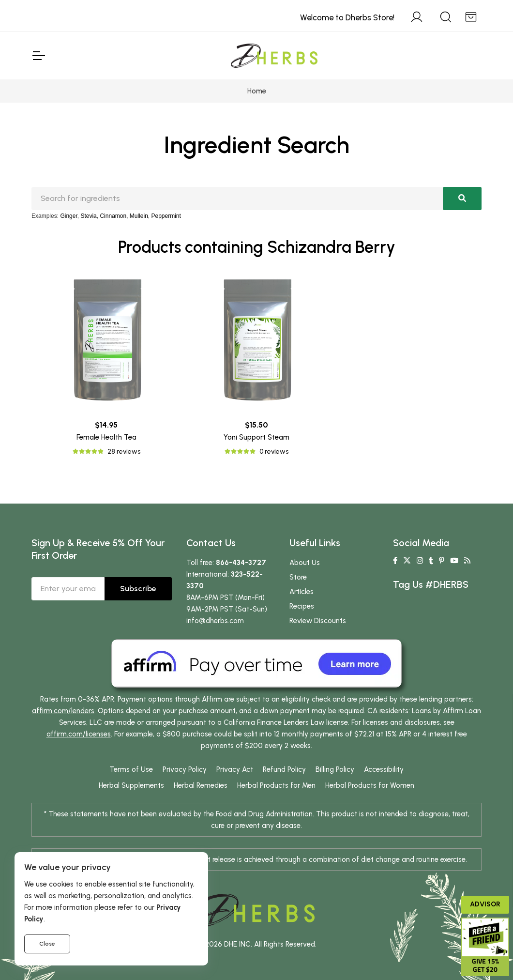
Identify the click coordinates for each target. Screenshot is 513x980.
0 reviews (274, 452)
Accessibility (384, 769)
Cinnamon (113, 216)
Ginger (68, 216)
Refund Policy (284, 769)
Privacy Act (235, 769)
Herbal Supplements (131, 785)
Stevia (88, 216)
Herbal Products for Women (370, 785)
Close (47, 944)
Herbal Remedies (201, 785)
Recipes (302, 606)
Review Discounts (318, 621)
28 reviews (124, 452)
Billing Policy (335, 769)
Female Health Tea (106, 437)
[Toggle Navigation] (38, 56)
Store (298, 577)
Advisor (485, 904)
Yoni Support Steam (256, 437)
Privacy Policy (185, 769)
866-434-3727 (241, 563)
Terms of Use (131, 769)
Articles (302, 592)
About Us (305, 563)
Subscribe (138, 589)
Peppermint (166, 216)
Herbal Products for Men (276, 785)
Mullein (139, 216)
